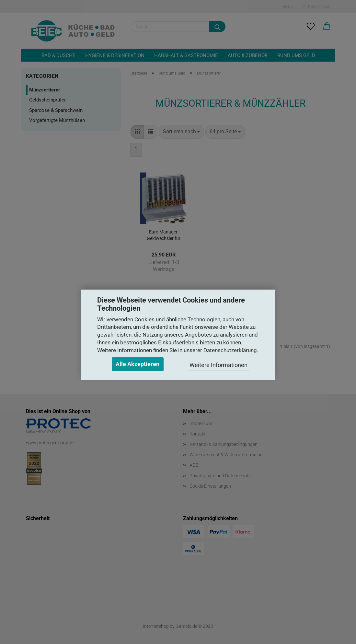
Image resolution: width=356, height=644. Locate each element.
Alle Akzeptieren (138, 364)
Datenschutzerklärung (230, 350)
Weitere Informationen (218, 365)
